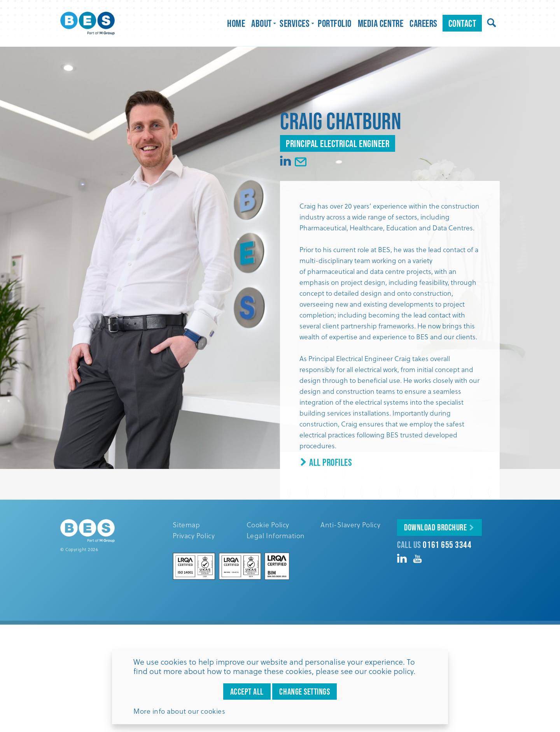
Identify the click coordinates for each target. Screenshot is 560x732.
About (262, 23)
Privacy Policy (194, 535)
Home (236, 23)
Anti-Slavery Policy (350, 525)
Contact (462, 23)
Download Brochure (435, 527)
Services (296, 23)
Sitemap (186, 525)
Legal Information (276, 535)
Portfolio (335, 23)
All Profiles (326, 462)
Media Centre (381, 23)
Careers (423, 23)
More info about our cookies (179, 711)
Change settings (304, 692)
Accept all (247, 692)
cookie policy (391, 671)
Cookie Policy (268, 525)
